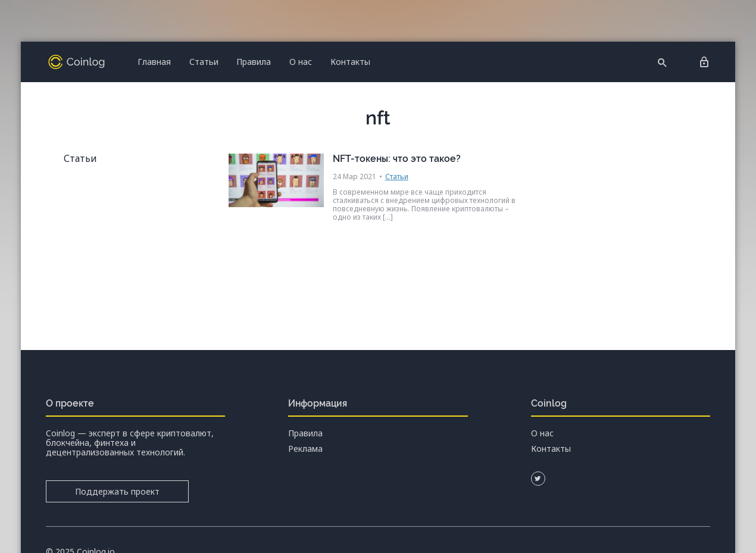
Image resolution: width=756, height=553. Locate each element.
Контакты (350, 62)
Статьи (204, 62)
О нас (301, 62)
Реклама (305, 449)
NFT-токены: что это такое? (397, 159)
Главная (154, 62)
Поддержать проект (117, 491)
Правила (254, 62)
